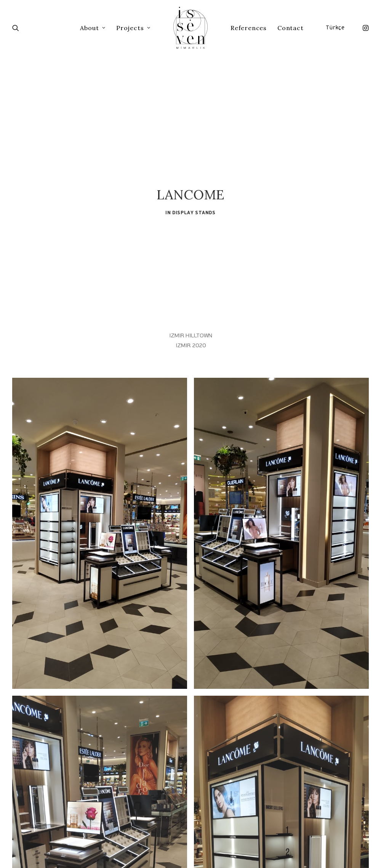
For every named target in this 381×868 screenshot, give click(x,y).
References (249, 28)
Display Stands (194, 180)
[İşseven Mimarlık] (190, 28)
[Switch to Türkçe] (336, 28)
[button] (364, 28)
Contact (291, 28)
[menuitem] (364, 28)
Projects (133, 28)
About (93, 28)
